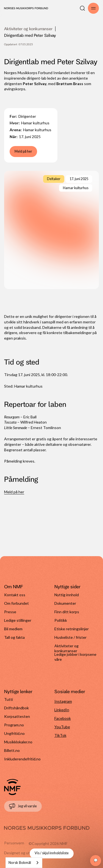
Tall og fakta (14, 637)
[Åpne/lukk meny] (93, 8)
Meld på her (23, 151)
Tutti (9, 699)
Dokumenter (65, 603)
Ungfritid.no (14, 733)
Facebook (63, 718)
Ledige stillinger (18, 620)
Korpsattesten (17, 716)
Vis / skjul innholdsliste (52, 853)
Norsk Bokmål (20, 863)
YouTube (62, 727)
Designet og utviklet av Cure (29, 853)
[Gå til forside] (12, 787)
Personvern (14, 843)
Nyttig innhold (67, 595)
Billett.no (12, 750)
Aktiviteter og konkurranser (28, 29)
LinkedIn (62, 710)
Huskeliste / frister (70, 637)
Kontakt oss (15, 595)
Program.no (14, 725)
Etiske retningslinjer (72, 629)
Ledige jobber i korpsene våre (75, 656)
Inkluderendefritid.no (22, 759)
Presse (10, 612)
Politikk (61, 620)
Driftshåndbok (16, 708)
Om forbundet (16, 603)
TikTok (60, 735)
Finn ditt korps (67, 612)
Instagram (63, 701)
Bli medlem (13, 629)
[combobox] (24, 863)
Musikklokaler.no (18, 742)
